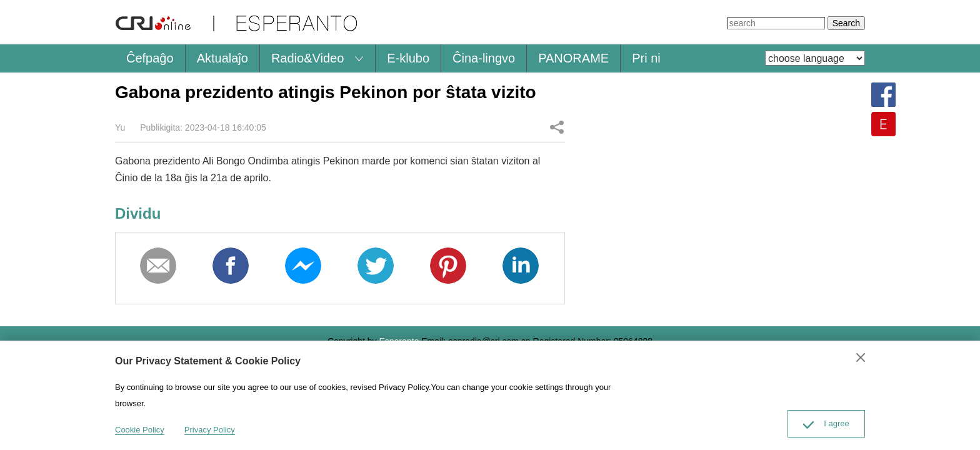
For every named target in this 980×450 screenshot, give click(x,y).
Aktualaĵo (222, 58)
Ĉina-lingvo (484, 58)
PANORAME (573, 58)
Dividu (557, 127)
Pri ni (646, 58)
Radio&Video (307, 58)
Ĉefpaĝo (150, 58)
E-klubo (408, 58)
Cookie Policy (140, 430)
